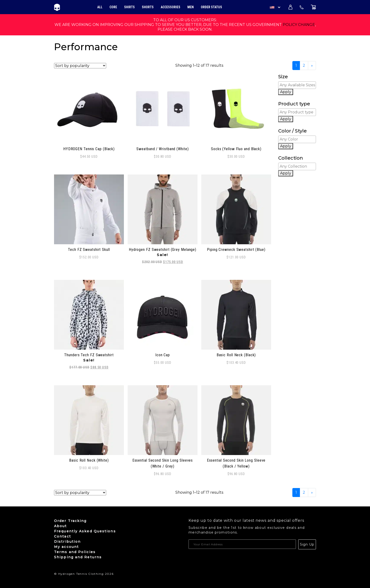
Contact (63, 536)
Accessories (170, 7)
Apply (286, 92)
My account (66, 547)
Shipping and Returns (78, 557)
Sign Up (307, 544)
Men (191, 7)
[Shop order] (80, 66)
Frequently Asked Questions (85, 531)
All (100, 7)
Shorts (148, 7)
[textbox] (298, 85)
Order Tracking (70, 521)
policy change (299, 25)
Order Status (211, 7)
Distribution (67, 542)
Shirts (129, 7)
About (61, 526)
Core (113, 7)
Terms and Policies (75, 552)
